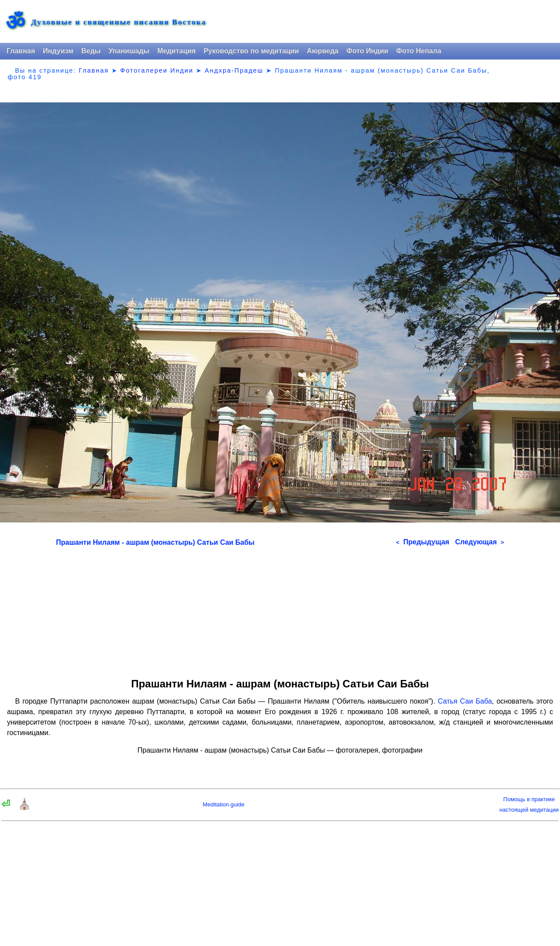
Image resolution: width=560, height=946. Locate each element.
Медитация (176, 51)
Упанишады (129, 51)
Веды (91, 51)
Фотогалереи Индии (157, 70)
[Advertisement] (280, 609)
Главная (21, 51)
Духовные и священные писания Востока (119, 22)
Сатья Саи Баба (465, 701)
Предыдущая (423, 542)
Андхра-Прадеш (234, 70)
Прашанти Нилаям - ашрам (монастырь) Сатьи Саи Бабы (155, 542)
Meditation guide (223, 804)
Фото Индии (367, 51)
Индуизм (58, 51)
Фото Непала (419, 51)
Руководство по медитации (251, 51)
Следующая (479, 542)
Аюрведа (323, 51)
